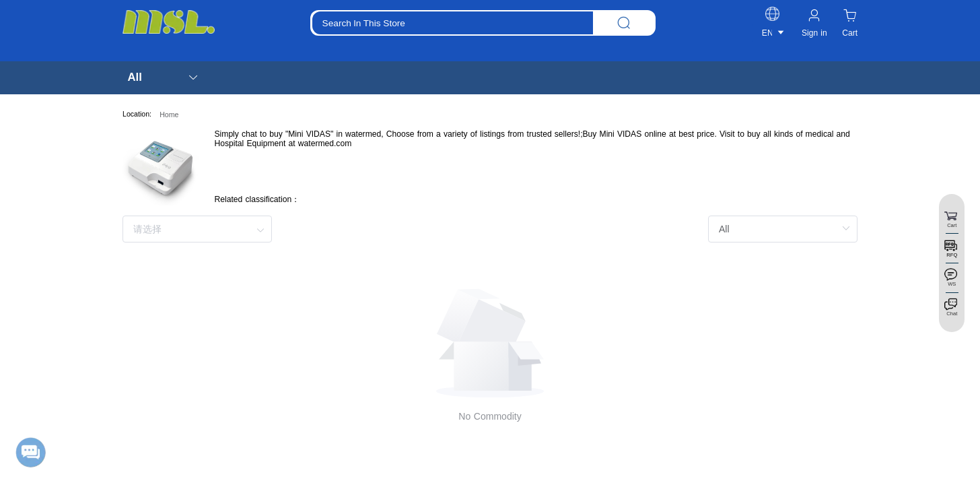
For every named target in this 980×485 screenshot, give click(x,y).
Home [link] (169, 115)
